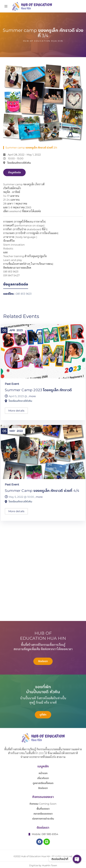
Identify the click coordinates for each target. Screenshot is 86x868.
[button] (14, 172)
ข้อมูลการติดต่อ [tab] (16, 284)
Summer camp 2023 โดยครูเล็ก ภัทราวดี (38, 390)
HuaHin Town (49, 865)
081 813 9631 (24, 294)
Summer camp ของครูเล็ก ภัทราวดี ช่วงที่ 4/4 (42, 491)
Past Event (12, 384)
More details (16, 411)
